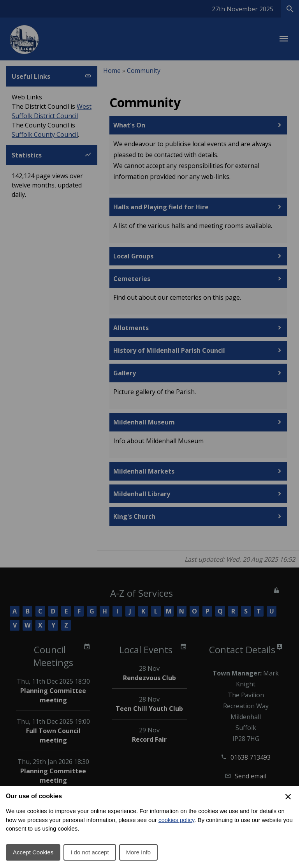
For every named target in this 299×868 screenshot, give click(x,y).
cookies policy (176, 820)
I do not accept (90, 852)
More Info (138, 852)
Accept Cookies (33, 852)
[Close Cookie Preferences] (288, 797)
